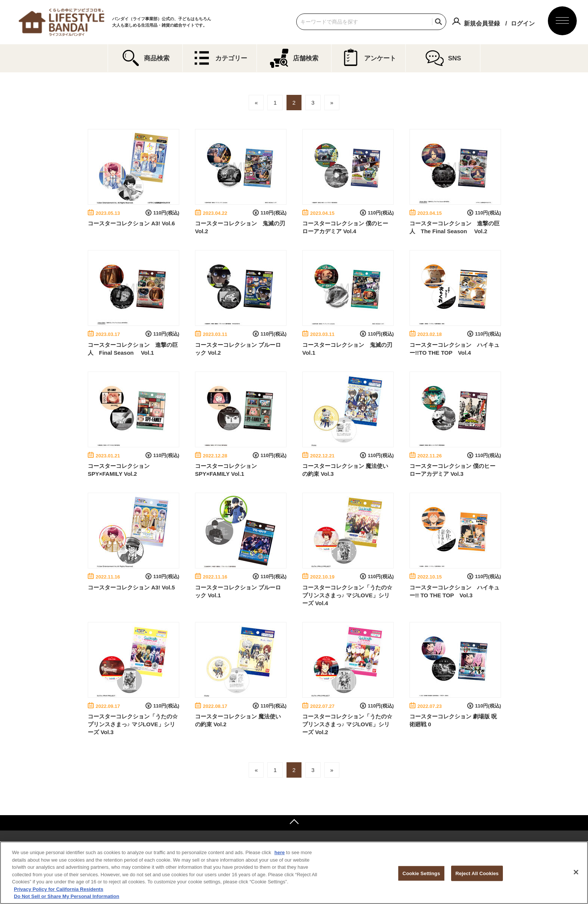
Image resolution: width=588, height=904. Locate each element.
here (280, 852)
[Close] (576, 872)
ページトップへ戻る (294, 823)
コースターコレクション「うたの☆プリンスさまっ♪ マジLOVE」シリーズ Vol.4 (347, 595)
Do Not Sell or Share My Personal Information (67, 896)
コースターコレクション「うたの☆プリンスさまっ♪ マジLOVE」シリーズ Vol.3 (133, 724)
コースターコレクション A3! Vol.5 (131, 587)
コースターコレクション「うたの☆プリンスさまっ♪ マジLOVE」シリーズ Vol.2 (347, 724)
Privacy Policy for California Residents (58, 889)
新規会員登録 (482, 23)
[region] (294, 873)
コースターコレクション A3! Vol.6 (131, 223)
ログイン (523, 23)
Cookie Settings (421, 873)
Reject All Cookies (477, 873)
